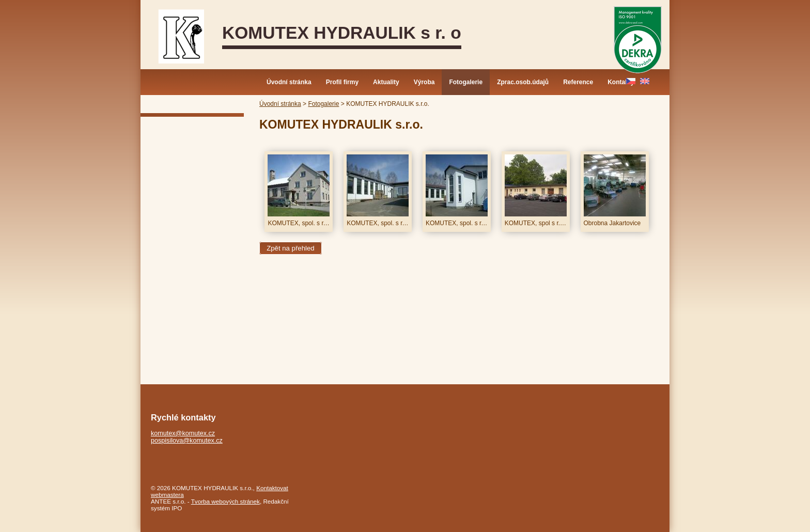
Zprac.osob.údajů (523, 82)
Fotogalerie (466, 82)
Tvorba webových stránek (225, 501)
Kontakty (621, 82)
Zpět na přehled (290, 248)
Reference (578, 82)
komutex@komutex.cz (183, 433)
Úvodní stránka (289, 82)
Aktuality (386, 82)
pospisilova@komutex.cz (187, 441)
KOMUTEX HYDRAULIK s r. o (342, 33)
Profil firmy (342, 82)
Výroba (424, 82)
